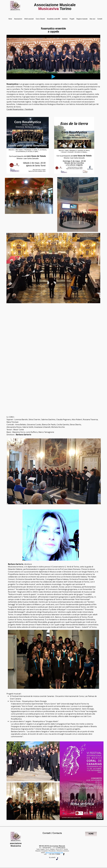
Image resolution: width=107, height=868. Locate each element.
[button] (18, 19)
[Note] (57, 859)
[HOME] (91, 834)
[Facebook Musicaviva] (64, 854)
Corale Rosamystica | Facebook (20, 109)
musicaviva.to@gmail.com (54, 853)
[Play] (53, 77)
